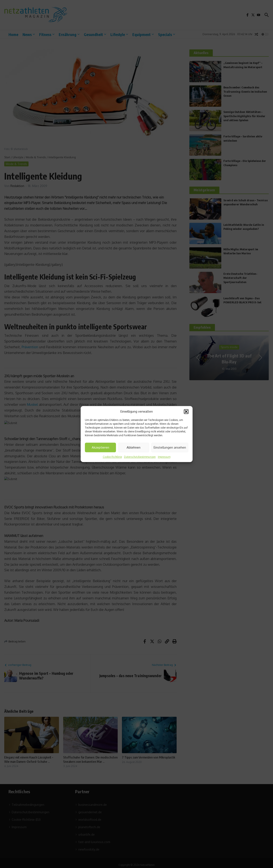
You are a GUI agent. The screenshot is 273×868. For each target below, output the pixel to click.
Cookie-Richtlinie (112, 457)
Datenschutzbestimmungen (140, 457)
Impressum (164, 457)
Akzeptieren (100, 447)
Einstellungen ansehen (170, 447)
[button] (186, 412)
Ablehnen (134, 447)
